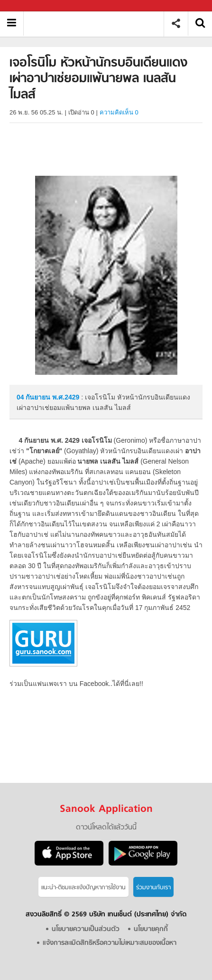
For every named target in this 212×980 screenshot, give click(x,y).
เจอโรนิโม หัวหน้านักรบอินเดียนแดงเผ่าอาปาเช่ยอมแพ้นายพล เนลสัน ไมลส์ (97, 24)
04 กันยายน (34, 397)
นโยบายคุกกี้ (151, 929)
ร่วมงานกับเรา (153, 888)
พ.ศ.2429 (66, 397)
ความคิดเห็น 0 (119, 112)
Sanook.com (28, 6)
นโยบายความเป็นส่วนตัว (86, 929)
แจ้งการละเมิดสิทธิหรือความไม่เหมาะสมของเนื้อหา (110, 943)
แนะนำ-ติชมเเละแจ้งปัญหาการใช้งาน (83, 888)
